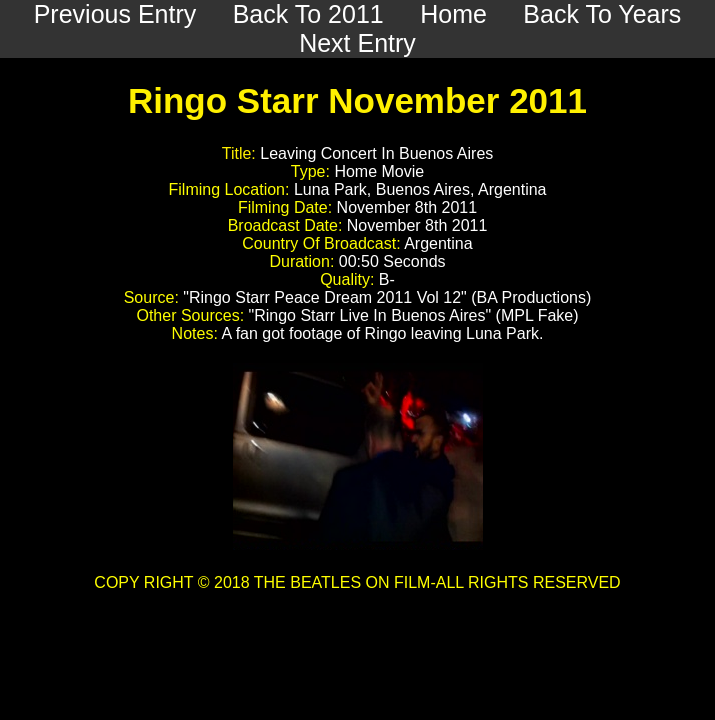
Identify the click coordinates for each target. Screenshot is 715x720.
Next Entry (357, 43)
